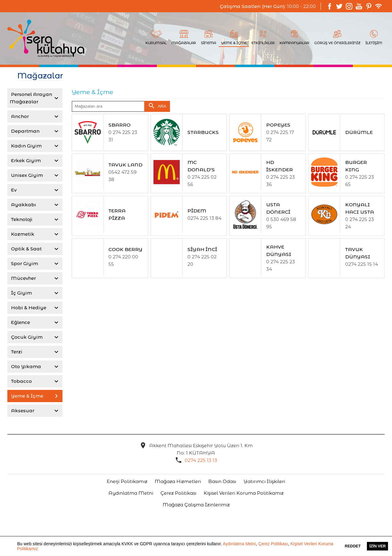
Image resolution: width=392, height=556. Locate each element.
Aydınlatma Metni (239, 544)
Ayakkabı (23, 205)
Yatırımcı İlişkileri (264, 481)
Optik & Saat (26, 249)
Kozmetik (22, 234)
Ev (13, 190)
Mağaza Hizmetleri (178, 481)
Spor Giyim (24, 263)
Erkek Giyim (25, 160)
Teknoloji (21, 219)
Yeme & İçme (26, 396)
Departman (25, 131)
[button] (40, 549)
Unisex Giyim (26, 175)
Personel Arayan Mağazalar (31, 98)
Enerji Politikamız (127, 481)
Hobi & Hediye (28, 308)
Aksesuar (22, 411)
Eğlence (20, 322)
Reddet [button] (353, 546)
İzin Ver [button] (377, 546)
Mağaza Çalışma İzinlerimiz (196, 505)
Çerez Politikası (273, 544)
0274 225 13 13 (201, 460)
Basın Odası (222, 481)
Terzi (16, 352)
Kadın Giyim (26, 146)
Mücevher (23, 278)
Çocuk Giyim (26, 337)
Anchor (19, 116)
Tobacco (21, 381)
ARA (157, 106)
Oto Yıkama (25, 366)
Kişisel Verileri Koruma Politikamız (244, 493)
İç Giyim (21, 293)
